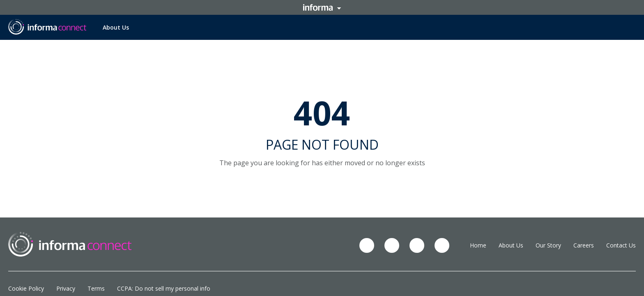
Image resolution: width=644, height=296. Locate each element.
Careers (584, 245)
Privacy (66, 288)
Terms (96, 288)
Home (478, 245)
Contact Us (621, 245)
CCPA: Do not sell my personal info (164, 288)
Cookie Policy (26, 288)
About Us (116, 27)
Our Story (548, 245)
